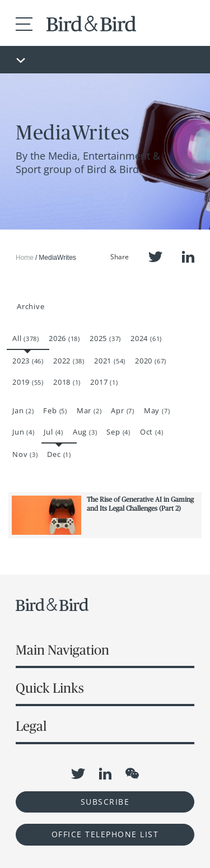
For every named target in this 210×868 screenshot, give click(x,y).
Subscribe (105, 802)
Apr (122, 410)
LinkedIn (188, 257)
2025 (105, 338)
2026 (64, 338)
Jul (53, 432)
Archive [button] (31, 306)
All (26, 338)
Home (25, 258)
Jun (23, 432)
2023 (28, 361)
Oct (151, 432)
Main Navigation (62, 650)
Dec (59, 454)
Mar (89, 410)
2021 (110, 361)
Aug (85, 432)
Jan (23, 410)
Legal (31, 726)
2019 (28, 382)
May (157, 410)
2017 (104, 382)
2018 (67, 382)
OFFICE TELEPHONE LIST (105, 834)
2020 (151, 361)
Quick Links (50, 688)
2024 (146, 338)
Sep (118, 432)
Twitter (155, 257)
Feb (55, 410)
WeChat (132, 773)
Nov (25, 454)
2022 (69, 361)
